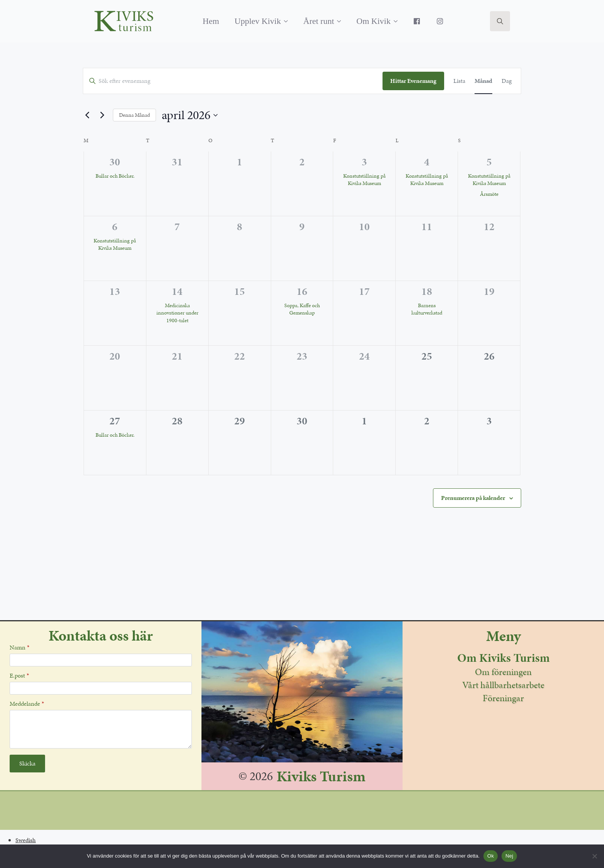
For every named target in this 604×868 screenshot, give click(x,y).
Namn (19, 648)
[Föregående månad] (87, 115)
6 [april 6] (115, 227)
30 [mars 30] (115, 162)
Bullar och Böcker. (115, 176)
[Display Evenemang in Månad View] (483, 81)
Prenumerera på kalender (473, 498)
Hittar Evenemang (413, 81)
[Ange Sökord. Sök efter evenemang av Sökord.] (233, 81)
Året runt (319, 21)
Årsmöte (489, 194)
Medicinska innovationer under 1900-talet (177, 313)
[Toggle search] (500, 21)
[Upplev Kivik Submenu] (288, 21)
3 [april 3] (364, 162)
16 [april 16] (302, 291)
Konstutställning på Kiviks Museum (364, 180)
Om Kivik (373, 21)
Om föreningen (503, 672)
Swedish (26, 840)
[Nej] (594, 856)
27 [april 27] (115, 421)
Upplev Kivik (258, 21)
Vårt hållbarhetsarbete (503, 685)
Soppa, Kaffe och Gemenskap (302, 309)
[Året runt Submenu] (341, 21)
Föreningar (503, 698)
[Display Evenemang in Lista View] (459, 81)
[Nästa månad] (102, 115)
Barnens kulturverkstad (427, 309)
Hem (211, 21)
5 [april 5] (489, 162)
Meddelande (27, 704)
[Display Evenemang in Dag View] (507, 81)
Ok (491, 856)
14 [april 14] (177, 291)
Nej (509, 856)
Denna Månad (134, 115)
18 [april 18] (427, 291)
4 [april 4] (427, 162)
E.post (19, 676)
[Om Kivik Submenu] (398, 21)
